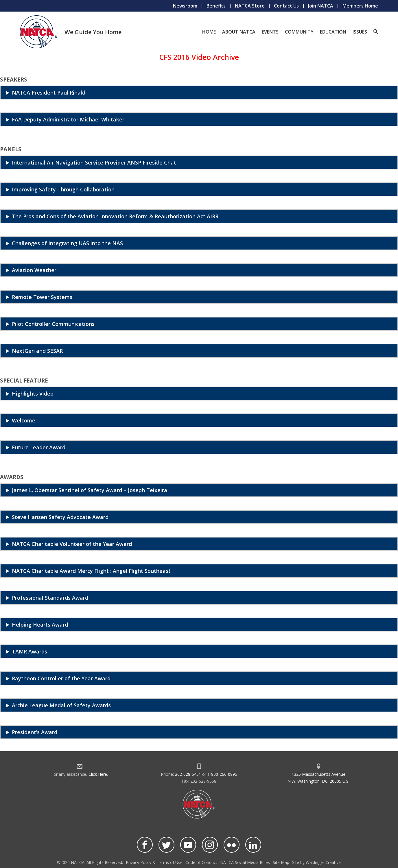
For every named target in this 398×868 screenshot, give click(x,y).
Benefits (216, 6)
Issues (360, 32)
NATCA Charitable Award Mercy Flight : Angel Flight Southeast (91, 571)
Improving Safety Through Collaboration (63, 189)
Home (209, 32)
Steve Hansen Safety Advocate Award (60, 517)
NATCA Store (250, 6)
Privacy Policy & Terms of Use (154, 862)
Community (299, 32)
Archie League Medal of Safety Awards (61, 705)
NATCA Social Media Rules (245, 862)
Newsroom (185, 6)
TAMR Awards (30, 651)
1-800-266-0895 (222, 774)
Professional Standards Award (50, 598)
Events (270, 32)
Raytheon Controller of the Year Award (61, 678)
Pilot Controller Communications (53, 324)
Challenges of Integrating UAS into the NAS (67, 243)
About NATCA (239, 32)
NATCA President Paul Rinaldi (49, 93)
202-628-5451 (188, 774)
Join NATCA (321, 6)
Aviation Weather (34, 270)
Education (333, 32)
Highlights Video (33, 394)
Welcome (24, 420)
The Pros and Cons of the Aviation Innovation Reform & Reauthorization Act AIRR (115, 216)
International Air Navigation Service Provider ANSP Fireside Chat (94, 162)
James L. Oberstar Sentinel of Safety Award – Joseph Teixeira (90, 490)
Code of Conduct (201, 862)
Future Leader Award (39, 447)
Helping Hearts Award (40, 625)
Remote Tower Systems (42, 297)
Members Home (360, 6)
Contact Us (286, 6)
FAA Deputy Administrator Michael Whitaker (68, 119)
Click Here (98, 774)
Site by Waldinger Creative (316, 862)
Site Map (281, 862)
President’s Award (35, 732)
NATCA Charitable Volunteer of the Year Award (72, 544)
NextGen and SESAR (37, 351)
